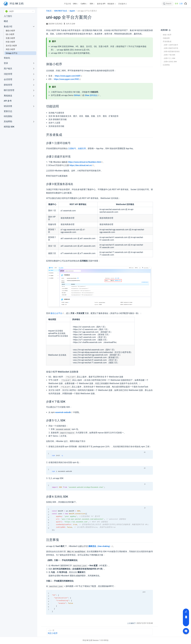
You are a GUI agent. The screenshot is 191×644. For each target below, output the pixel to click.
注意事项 (166, 65)
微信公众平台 (57, 313)
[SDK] (92, 4)
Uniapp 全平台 (12, 53)
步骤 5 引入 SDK (169, 58)
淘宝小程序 (10, 49)
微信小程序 (10, 31)
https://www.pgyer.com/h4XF (69, 76)
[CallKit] (84, 4)
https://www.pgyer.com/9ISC (67, 79)
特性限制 (8, 116)
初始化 (7, 58)
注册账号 (72, 148)
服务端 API (101, 4)
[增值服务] (112, 4)
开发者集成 (167, 41)
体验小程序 (167, 35)
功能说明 (166, 38)
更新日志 (8, 111)
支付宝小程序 (11, 46)
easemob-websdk (64, 412)
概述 (6, 21)
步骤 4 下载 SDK (169, 55)
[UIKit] (76, 4)
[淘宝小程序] (99, 632)
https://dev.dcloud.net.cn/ (82, 165)
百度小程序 (10, 38)
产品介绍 (67, 4)
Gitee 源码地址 (92, 95)
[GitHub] (186, 4)
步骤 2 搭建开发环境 (171, 48)
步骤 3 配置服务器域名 (172, 52)
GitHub (78, 95)
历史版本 (123, 4)
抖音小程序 (10, 42)
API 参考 (8, 101)
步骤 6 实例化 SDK (170, 62)
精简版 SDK (9, 127)
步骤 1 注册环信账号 (171, 45)
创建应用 (82, 148)
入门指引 (8, 16)
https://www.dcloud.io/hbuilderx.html (85, 162)
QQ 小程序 (10, 34)
